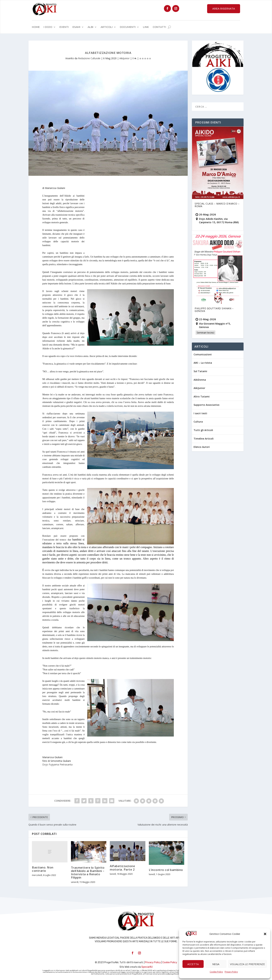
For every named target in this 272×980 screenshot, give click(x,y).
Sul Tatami (200, 371)
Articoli (107, 27)
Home (36, 27)
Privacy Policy (231, 972)
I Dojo (48, 27)
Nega (216, 964)
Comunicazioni (203, 354)
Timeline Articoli (204, 439)
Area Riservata (224, 9)
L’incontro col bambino (166, 870)
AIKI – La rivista (203, 363)
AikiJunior (124, 58)
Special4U (147, 967)
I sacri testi (200, 413)
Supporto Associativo (207, 405)
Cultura (198, 422)
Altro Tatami (202, 396)
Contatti (159, 27)
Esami (76, 27)
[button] (265, 934)
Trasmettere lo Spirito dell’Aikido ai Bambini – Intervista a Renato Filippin (88, 873)
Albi (90, 27)
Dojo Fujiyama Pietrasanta (57, 764)
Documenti (128, 27)
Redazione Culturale (89, 58)
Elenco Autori (202, 447)
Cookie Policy (216, 972)
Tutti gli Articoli (203, 430)
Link (146, 27)
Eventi (64, 27)
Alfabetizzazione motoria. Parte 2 (122, 868)
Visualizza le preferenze (247, 964)
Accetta (193, 964)
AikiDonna (200, 380)
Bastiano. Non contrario (43, 869)
